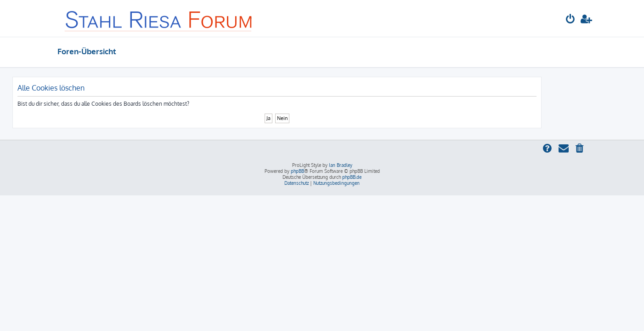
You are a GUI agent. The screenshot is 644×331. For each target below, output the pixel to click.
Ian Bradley (341, 165)
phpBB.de (352, 177)
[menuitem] (571, 20)
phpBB (297, 171)
